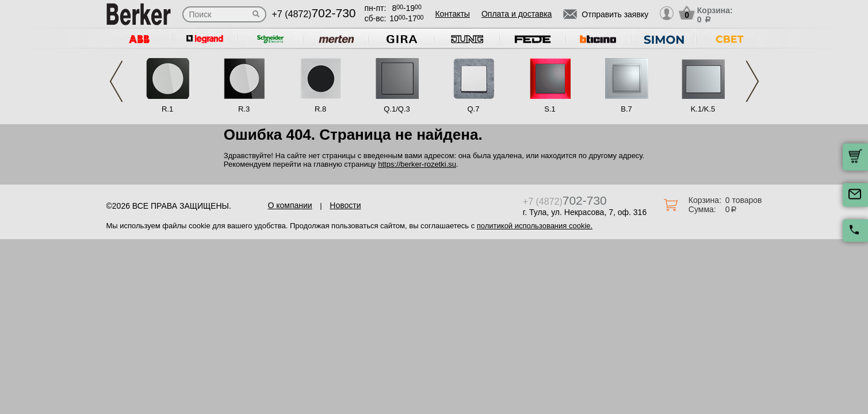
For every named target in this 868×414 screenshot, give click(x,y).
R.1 (167, 109)
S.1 (550, 109)
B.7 (626, 109)
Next (752, 81)
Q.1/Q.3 (397, 109)
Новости (345, 205)
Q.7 (474, 109)
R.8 (320, 109)
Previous (116, 81)
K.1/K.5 (703, 109)
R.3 (244, 109)
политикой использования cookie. (535, 226)
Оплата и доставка (517, 14)
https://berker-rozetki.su (417, 164)
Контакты (452, 14)
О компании (290, 205)
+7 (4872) (314, 14)
